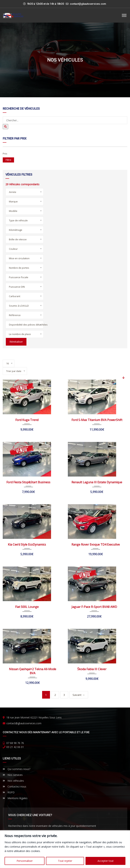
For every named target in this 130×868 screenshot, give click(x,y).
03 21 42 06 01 (15, 747)
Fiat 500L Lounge (27, 607)
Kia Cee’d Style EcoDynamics (27, 544)
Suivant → (79, 695)
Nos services (13, 775)
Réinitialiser (16, 342)
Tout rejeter (65, 861)
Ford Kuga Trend (27, 420)
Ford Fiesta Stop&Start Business (28, 482)
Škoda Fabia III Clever (92, 669)
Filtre (8, 160)
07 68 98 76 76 (15, 743)
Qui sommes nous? (17, 769)
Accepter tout (106, 861)
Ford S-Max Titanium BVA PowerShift (97, 420)
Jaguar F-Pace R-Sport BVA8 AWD (94, 607)
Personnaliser (25, 861)
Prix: (5, 154)
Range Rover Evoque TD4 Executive (96, 544)
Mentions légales (15, 798)
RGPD (9, 792)
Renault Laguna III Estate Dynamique (97, 482)
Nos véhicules (13, 781)
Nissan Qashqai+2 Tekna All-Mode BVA (33, 671)
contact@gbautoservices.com (88, 4)
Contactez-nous (14, 786)
